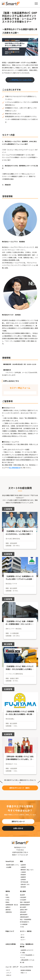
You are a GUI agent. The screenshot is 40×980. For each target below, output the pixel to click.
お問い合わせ (18, 828)
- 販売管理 (23, 887)
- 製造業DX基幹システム (12, 865)
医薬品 (7, 902)
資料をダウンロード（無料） (20, 788)
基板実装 (8, 910)
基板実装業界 (24, 914)
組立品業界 (23, 907)
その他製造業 (24, 924)
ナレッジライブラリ (26, 967)
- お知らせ (8, 975)
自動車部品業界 (24, 917)
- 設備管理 (23, 877)
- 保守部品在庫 (24, 882)
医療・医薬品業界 (25, 902)
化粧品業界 (23, 897)
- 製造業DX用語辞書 (25, 970)
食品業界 (22, 895)
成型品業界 (23, 912)
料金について (10, 931)
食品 (7, 895)
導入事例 (23, 891)
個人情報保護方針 (15, 468)
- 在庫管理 (23, 867)
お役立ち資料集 (11, 944)
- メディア (8, 973)
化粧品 (7, 897)
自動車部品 (9, 912)
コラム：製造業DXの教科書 (27, 945)
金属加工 (8, 907)
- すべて (22, 935)
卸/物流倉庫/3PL (25, 922)
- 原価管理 (23, 875)
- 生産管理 (23, 865)
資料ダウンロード (18, 821)
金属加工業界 (24, 910)
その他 (22, 927)
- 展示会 (22, 937)
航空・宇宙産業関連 (26, 919)
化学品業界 (23, 900)
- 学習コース (23, 973)
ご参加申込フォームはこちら (21, 80)
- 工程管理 (23, 872)
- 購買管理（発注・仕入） (27, 870)
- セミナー (23, 940)
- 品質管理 (23, 879)
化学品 (7, 900)
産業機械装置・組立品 (12, 905)
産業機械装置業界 (25, 905)
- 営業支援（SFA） (25, 884)
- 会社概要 (8, 867)
